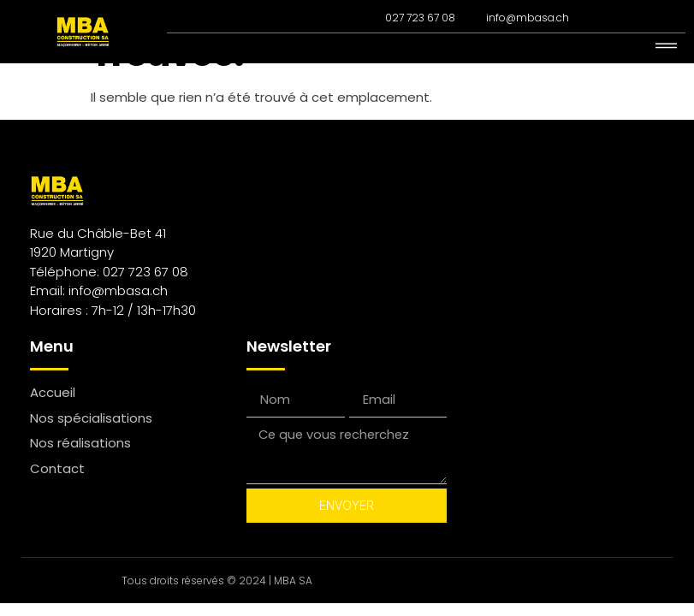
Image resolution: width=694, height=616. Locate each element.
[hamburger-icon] (666, 47)
